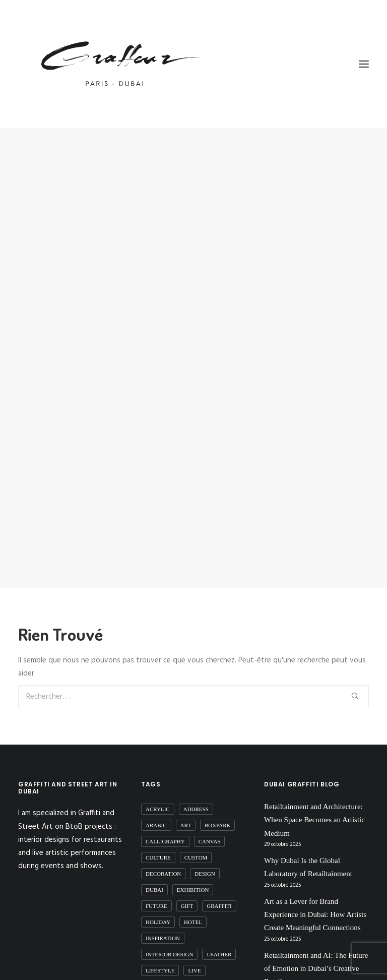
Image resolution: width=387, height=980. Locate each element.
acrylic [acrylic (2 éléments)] (158, 794)
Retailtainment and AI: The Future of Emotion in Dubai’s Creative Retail (316, 954)
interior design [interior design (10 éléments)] (169, 939)
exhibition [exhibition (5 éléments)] (193, 875)
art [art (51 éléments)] (186, 810)
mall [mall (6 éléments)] (225, 971)
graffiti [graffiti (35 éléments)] (219, 891)
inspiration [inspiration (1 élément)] (163, 923)
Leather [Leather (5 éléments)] (219, 939)
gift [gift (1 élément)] (187, 891)
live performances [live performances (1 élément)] (175, 971)
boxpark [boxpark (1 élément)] (218, 810)
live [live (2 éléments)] (194, 955)
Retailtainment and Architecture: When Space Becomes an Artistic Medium (314, 805)
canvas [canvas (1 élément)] (210, 826)
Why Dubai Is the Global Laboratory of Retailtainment (308, 852)
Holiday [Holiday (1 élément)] (158, 907)
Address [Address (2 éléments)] (196, 794)
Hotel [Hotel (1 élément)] (193, 907)
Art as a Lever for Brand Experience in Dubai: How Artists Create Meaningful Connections (315, 900)
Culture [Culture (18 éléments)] (158, 842)
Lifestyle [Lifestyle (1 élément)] (160, 955)
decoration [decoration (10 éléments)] (163, 859)
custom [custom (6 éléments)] (196, 842)
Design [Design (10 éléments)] (205, 859)
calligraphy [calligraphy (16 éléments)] (165, 826)
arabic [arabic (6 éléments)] (156, 810)
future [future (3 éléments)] (156, 891)
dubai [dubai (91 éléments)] (154, 875)
